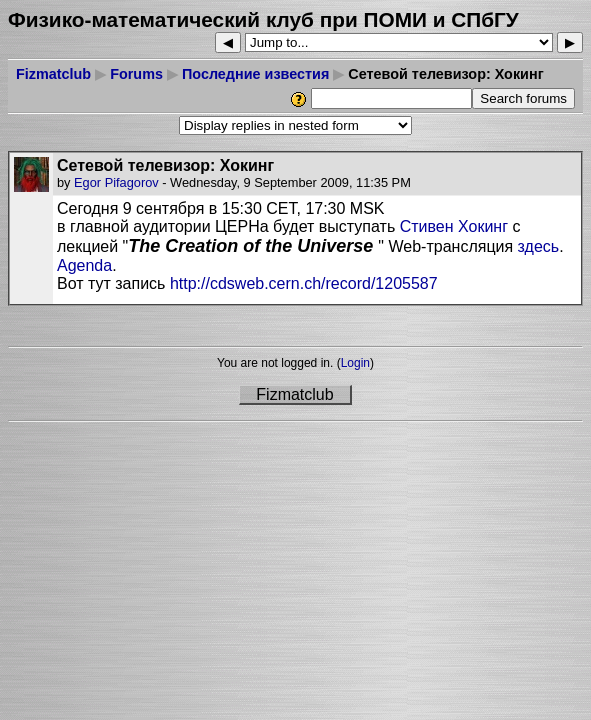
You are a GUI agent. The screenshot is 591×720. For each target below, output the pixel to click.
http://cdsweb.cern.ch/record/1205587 (301, 283)
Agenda (84, 265)
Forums (136, 74)
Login (355, 363)
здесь (539, 246)
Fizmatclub (53, 74)
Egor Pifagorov (116, 182)
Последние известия (255, 74)
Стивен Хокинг (454, 226)
